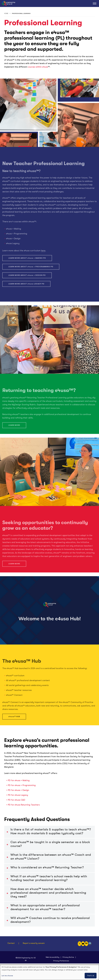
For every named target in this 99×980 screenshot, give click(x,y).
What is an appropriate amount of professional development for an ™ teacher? (45, 907)
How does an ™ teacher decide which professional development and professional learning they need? (48, 893)
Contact (11, 943)
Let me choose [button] (7, 976)
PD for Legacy (18, 795)
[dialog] (49, 972)
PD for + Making (19, 780)
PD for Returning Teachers (24, 805)
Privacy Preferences (61, 961)
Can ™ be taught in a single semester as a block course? (50, 844)
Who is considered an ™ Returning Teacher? (47, 867)
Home (6, 14)
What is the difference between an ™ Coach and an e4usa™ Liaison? (51, 857)
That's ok (91, 976)
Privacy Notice (68, 957)
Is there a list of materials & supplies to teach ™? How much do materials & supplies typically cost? (51, 831)
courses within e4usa (38, 67)
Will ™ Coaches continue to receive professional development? (50, 920)
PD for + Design (19, 790)
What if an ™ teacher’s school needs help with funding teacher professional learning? (49, 878)
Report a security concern (34, 943)
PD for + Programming (22, 785)
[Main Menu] (95, 3)
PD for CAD (17, 800)
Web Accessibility (52, 957)
